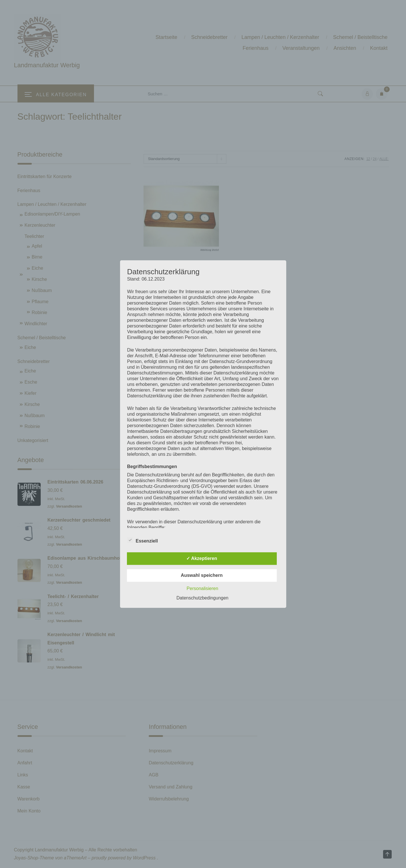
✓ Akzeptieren (202, 558)
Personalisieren (202, 588)
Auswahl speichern (202, 575)
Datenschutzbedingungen (202, 598)
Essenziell (143, 540)
